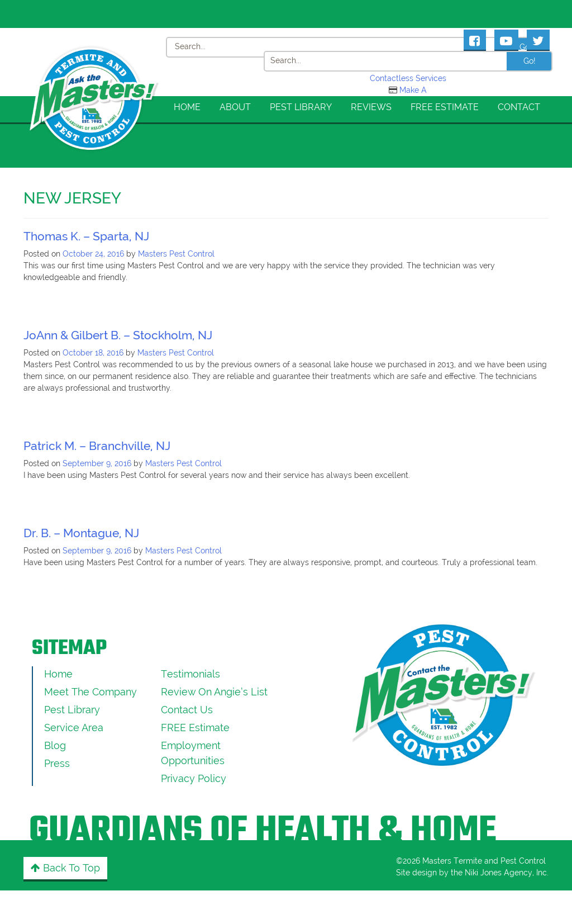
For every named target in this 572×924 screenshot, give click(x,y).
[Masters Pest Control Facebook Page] (475, 40)
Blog (55, 745)
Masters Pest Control (176, 254)
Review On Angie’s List (214, 692)
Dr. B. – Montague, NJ (81, 533)
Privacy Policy (194, 778)
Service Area (74, 728)
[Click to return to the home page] (95, 58)
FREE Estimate (445, 107)
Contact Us (187, 710)
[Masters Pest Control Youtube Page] (506, 40)
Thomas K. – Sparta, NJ (86, 236)
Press (57, 763)
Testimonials (190, 674)
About (235, 107)
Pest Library (301, 107)
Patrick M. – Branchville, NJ (97, 446)
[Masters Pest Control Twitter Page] (538, 40)
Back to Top (65, 868)
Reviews (371, 107)
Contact (519, 107)
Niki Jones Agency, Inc (506, 873)
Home (187, 107)
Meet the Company (90, 692)
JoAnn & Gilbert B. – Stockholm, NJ (118, 335)
